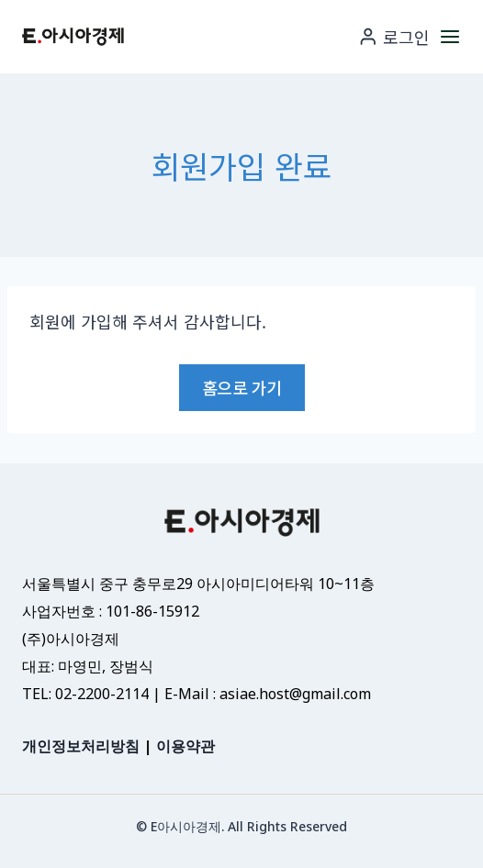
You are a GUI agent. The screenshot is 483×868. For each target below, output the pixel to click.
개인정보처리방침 (81, 746)
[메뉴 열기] (450, 36)
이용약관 (185, 746)
